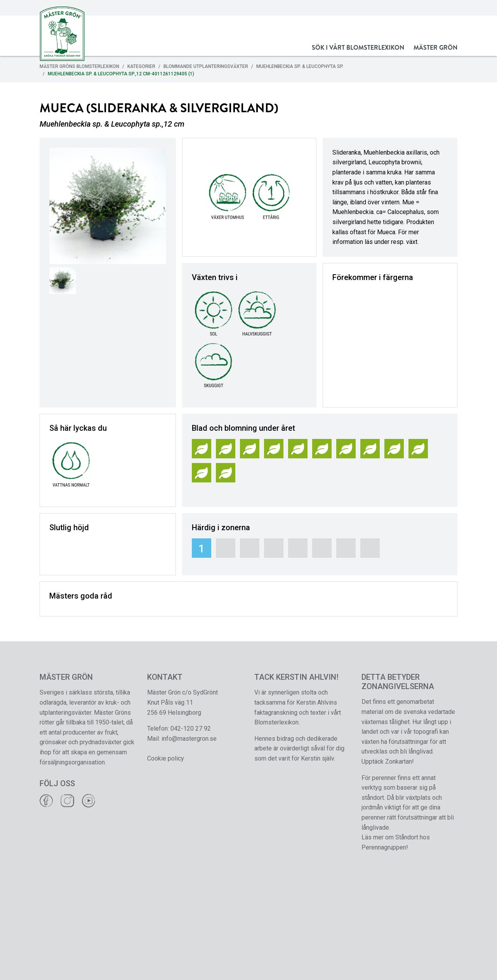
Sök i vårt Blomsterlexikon (358, 48)
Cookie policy (166, 758)
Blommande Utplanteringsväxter (206, 66)
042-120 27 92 (191, 728)
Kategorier (141, 66)
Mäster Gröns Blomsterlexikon (79, 66)
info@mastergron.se (189, 739)
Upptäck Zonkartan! (388, 762)
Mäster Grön (435, 48)
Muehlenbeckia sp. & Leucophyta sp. (300, 66)
